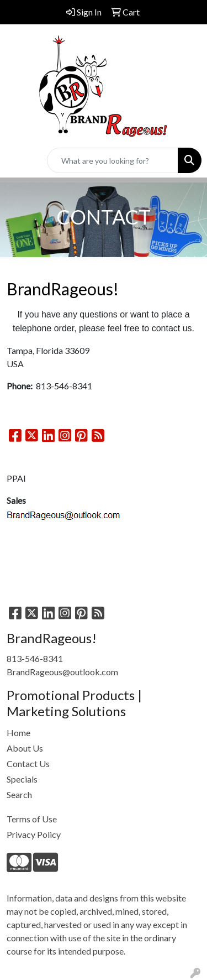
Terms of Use (32, 819)
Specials (22, 779)
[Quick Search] (113, 160)
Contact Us (28, 763)
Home (18, 733)
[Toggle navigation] (17, 161)
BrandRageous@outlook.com (62, 672)
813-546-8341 (35, 658)
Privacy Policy (34, 834)
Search (19, 794)
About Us (25, 748)
